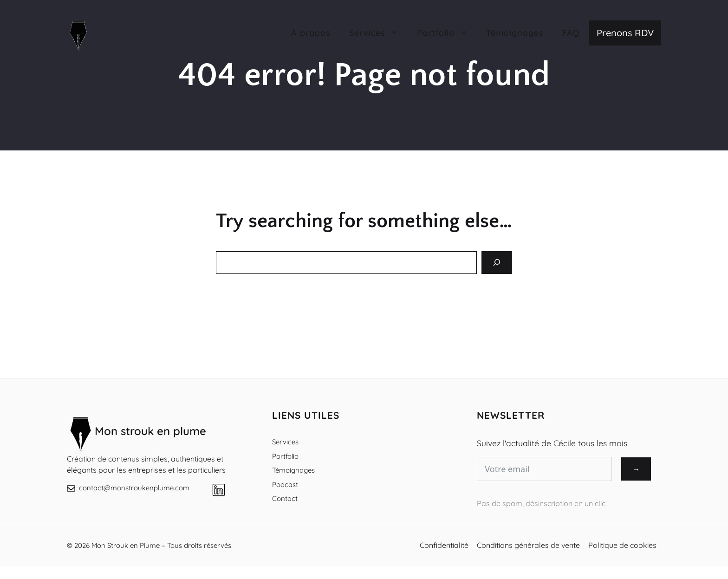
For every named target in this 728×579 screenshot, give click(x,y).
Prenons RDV (625, 33)
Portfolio (285, 456)
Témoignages (515, 33)
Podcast (285, 485)
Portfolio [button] (447, 33)
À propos (311, 33)
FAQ (571, 33)
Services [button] (378, 33)
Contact (285, 498)
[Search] (497, 263)
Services (285, 442)
